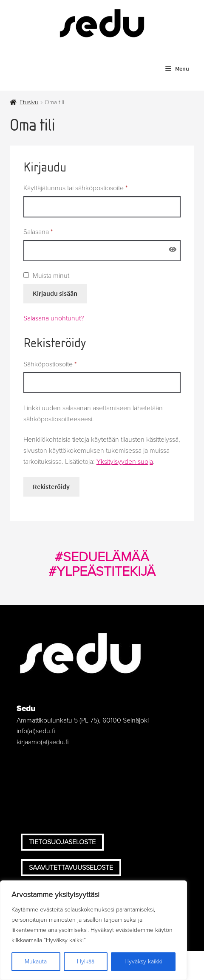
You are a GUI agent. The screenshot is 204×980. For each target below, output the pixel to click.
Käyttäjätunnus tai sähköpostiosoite (89, 188)
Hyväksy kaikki (143, 961)
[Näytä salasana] (173, 250)
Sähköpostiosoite (64, 364)
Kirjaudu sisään (55, 293)
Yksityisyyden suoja (125, 462)
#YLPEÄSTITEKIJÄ (102, 571)
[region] (93, 930)
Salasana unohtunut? (54, 318)
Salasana (52, 231)
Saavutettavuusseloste (71, 868)
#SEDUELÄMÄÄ (102, 557)
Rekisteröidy (51, 486)
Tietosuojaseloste (62, 842)
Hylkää (86, 961)
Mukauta (36, 961)
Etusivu (29, 102)
